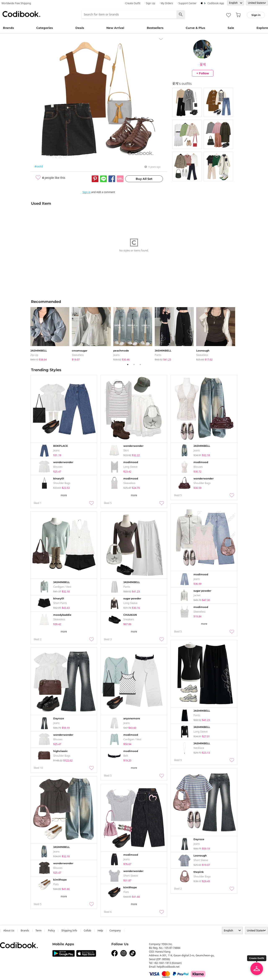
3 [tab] (140, 364)
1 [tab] (128, 364)
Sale (231, 28)
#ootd (39, 166)
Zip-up (34, 355)
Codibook (21, 14)
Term (39, 930)
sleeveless (78, 355)
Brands (8, 28)
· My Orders (166, 3)
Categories (44, 28)
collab (87, 930)
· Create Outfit (132, 3)
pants (158, 355)
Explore (262, 28)
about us (9, 930)
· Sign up (150, 3)
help (100, 930)
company (115, 930)
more (64, 495)
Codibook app (216, 3)
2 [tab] (134, 364)
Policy (51, 930)
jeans (116, 355)
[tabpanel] (51, 333)
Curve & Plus (195, 28)
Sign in (86, 192)
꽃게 (203, 64)
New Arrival (115, 28)
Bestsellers (155, 28)
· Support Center (187, 3)
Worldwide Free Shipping (16, 3)
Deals (80, 28)
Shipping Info (69, 930)
